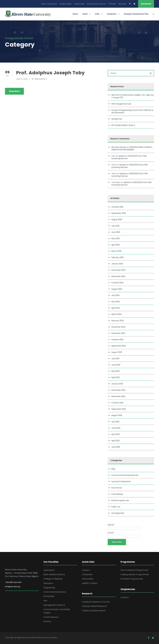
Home (75, 14)
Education (48, 583)
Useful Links (79, 4)
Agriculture (49, 570)
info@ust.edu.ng (12, 586)
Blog (113, 469)
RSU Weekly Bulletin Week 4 (123, 125)
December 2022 (118, 390)
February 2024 (118, 321)
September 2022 (119, 409)
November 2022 (118, 396)
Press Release (117, 494)
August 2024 (117, 289)
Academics (112, 14)
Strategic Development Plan (136, 14)
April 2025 (116, 245)
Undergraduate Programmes (135, 574)
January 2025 (117, 264)
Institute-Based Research (94, 606)
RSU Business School (96, 4)
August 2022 (117, 415)
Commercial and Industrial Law (125, 475)
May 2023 (116, 371)
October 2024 (118, 283)
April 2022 (116, 441)
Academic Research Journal (96, 602)
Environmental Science (55, 592)
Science (47, 621)
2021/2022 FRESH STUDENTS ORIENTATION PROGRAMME (132, 148)
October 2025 (117, 207)
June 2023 (116, 365)
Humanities (49, 596)
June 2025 (116, 232)
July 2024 (116, 295)
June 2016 (116, 447)
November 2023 (118, 333)
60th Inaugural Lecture (121, 104)
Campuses (87, 574)
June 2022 (116, 428)
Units (97, 14)
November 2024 (118, 276)
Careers (86, 570)
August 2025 (117, 219)
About (85, 14)
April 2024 (116, 308)
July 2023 (115, 358)
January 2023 (117, 384)
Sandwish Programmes (132, 579)
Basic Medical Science (54, 574)
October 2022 (117, 403)
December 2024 (119, 270)
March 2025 (116, 251)
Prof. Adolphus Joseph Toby (50, 73)
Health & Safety (90, 583)
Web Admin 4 (41, 79)
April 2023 (116, 377)
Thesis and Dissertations (94, 611)
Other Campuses (49, 4)
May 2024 (116, 302)
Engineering (49, 588)
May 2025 (116, 238)
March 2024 (117, 314)
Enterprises (88, 579)
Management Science (54, 605)
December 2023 (118, 327)
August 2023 (117, 352)
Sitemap (122, 4)
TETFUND (112, 4)
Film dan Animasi (119, 147)
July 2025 (115, 226)
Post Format (117, 488)
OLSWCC (125, 597)
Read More (14, 91)
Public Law (116, 507)
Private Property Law (120, 500)
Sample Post (117, 119)
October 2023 (117, 340)
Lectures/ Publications (121, 481)
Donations (146, 4)
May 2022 (116, 434)
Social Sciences (51, 617)
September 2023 (119, 346)
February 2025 (118, 257)
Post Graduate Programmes (134, 570)
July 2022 (115, 422)
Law (45, 601)
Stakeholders (66, 4)
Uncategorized (118, 513)
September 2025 (119, 213)
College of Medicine (53, 579)
